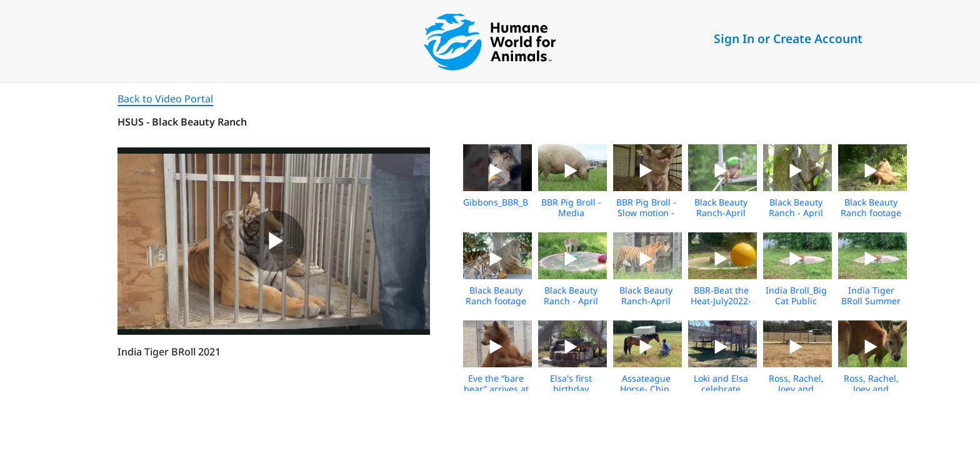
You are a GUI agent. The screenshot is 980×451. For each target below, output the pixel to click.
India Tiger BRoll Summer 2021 (871, 301)
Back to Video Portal (165, 99)
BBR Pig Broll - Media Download (571, 213)
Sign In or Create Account (788, 38)
